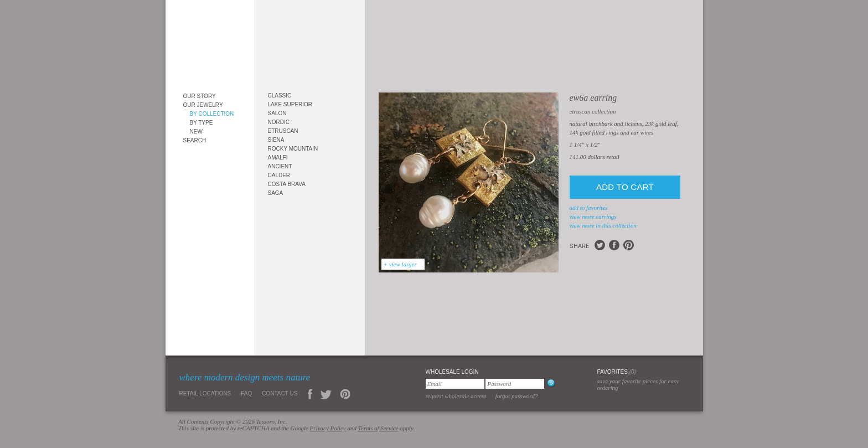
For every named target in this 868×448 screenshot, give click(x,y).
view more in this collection (603, 225)
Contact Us (280, 393)
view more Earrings (593, 217)
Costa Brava (287, 184)
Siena (276, 140)
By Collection (212, 114)
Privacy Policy (328, 428)
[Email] (455, 384)
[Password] (515, 384)
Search (195, 140)
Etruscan (283, 131)
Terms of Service (378, 428)
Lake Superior (290, 104)
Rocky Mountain (293, 149)
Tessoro (210, 42)
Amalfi (278, 158)
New (196, 132)
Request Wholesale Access (456, 396)
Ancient (280, 166)
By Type (201, 123)
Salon (277, 113)
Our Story (200, 96)
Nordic (279, 122)
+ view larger (400, 264)
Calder (279, 175)
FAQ (246, 393)
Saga (276, 193)
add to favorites (589, 208)
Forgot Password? (517, 396)
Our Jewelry (203, 105)
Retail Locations (205, 393)
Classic (280, 96)
